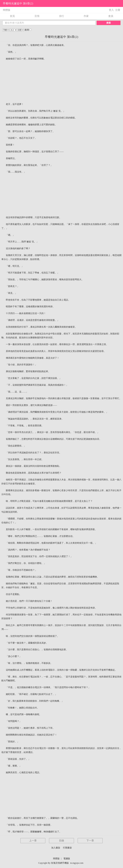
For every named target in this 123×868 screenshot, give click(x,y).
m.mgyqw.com (77, 863)
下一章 (90, 841)
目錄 (62, 841)
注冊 (118, 10)
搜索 (109, 23)
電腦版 (67, 859)
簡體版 (7, 10)
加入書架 (56, 848)
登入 (111, 10)
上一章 (33, 841)
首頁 (12, 16)
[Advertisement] (61, 81)
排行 (62, 16)
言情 (37, 16)
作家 (86, 16)
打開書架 (67, 848)
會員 (111, 16)
